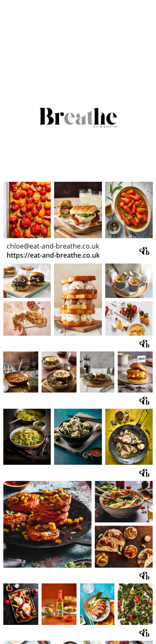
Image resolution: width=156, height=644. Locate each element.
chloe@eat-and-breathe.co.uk (53, 246)
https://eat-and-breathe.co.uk (53, 255)
